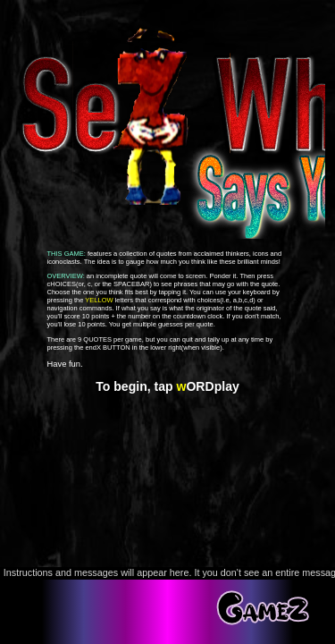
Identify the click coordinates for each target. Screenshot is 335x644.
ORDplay (208, 386)
